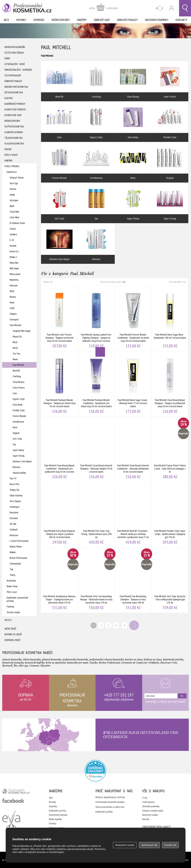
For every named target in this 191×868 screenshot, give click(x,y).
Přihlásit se (172, 8)
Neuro (15, 359)
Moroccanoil (15, 274)
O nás (145, 798)
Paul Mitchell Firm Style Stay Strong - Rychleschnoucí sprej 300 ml (96, 515)
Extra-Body (18, 405)
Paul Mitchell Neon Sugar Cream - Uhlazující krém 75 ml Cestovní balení (133, 384)
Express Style (19, 399)
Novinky (21, 20)
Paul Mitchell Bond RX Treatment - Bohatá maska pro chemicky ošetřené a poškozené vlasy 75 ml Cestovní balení (133, 515)
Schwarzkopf (15, 564)
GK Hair (13, 524)
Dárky (7, 58)
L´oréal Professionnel (19, 541)
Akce (6, 20)
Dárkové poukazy (127, 20)
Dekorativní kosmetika (16, 87)
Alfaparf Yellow (17, 178)
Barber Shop (12, 586)
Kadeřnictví (12, 172)
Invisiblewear (18, 422)
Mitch (15, 342)
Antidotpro (15, 507)
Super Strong (19, 456)
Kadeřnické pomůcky (15, 104)
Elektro (9, 98)
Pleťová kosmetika (14, 127)
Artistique (14, 200)
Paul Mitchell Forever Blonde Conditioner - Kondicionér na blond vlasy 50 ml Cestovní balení (133, 318)
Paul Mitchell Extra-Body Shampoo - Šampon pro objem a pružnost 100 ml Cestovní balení (59, 515)
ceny (124, 282)
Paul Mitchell (15, 325)
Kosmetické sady (13, 115)
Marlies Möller (16, 547)
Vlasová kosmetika (14, 144)
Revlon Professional (18, 558)
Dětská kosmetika (14, 92)
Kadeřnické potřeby (57, 811)
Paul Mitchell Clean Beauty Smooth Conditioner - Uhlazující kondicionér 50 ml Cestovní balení (133, 449)
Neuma (13, 297)
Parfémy (82, 20)
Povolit (170, 845)
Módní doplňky (61, 20)
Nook (12, 302)
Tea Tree (16, 354)
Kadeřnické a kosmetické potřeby (17, 599)
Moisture (16, 467)
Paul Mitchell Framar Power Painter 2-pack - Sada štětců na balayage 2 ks (170, 449)
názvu (108, 282)
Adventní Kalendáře (15, 47)
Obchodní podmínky (157, 20)
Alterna (13, 189)
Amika (12, 195)
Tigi (11, 569)
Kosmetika (11, 581)
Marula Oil (17, 337)
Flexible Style (19, 410)
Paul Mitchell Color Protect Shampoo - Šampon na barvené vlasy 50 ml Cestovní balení (59, 318)
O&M (12, 308)
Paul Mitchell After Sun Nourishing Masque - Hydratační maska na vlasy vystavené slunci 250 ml (96, 580)
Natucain (14, 285)
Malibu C (13, 257)
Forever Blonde (19, 416)
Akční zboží (10, 629)
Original (16, 433)
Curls (15, 393)
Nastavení (125, 845)
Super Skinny (18, 450)
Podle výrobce (12, 166)
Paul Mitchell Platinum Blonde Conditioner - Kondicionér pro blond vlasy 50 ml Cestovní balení (96, 384)
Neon (15, 427)
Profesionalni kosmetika (95, 771)
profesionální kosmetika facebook (13, 801)
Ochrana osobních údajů (153, 811)
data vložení (116, 282)
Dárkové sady (102, 20)
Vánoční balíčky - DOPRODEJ (18, 70)
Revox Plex (15, 484)
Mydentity (14, 280)
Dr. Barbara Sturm (17, 223)
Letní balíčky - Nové (15, 64)
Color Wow (14, 217)
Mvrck (15, 348)
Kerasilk (13, 246)
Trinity (12, 575)
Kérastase (14, 535)
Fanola (13, 229)
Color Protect (19, 388)
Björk (12, 206)
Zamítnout (149, 845)
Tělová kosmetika (14, 138)
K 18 (12, 240)
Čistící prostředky (14, 53)
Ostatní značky (13, 612)
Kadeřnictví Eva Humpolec (11, 820)
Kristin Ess (14, 251)
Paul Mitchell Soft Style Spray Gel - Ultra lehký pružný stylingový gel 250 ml (170, 580)
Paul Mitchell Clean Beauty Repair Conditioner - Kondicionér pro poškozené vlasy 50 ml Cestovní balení (59, 449)
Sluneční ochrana (14, 132)
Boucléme (14, 512)
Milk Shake (14, 268)
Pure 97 (13, 478)
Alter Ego (14, 183)
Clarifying (17, 376)
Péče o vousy (11, 155)
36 (185, 282)
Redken (13, 552)
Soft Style (17, 439)
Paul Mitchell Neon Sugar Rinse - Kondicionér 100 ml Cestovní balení (170, 318)
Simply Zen (15, 490)
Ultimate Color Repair (22, 461)
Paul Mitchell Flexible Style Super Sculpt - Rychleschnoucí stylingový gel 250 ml (170, 515)
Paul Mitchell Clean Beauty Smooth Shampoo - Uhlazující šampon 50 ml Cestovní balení (96, 449)
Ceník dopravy (148, 802)
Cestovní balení (13, 75)
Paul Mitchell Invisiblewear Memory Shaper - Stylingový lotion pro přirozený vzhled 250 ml (59, 580)
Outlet (8, 620)
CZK (160, 8)
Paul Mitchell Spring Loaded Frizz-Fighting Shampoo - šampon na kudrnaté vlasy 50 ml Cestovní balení (96, 318)
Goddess (13, 234)
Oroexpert (14, 320)
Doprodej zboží (12, 640)
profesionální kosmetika (21, 792)
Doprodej (39, 20)
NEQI (12, 291)
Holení (8, 149)
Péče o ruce (12, 592)
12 (182, 282)
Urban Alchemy (16, 495)
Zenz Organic (15, 501)
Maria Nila (14, 263)
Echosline (14, 518)
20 (179, 282)
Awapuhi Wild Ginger (22, 331)
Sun (14, 444)
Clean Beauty (19, 382)
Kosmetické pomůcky (15, 109)
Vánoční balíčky (19, 473)
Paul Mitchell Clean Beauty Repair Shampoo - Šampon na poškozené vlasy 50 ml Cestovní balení (170, 384)
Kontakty (181, 20)
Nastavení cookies (150, 815)
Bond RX (16, 371)
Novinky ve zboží (13, 634)
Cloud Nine (14, 212)
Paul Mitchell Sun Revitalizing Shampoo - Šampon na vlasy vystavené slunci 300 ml (133, 580)
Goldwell (14, 530)
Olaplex (13, 314)
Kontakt (146, 819)
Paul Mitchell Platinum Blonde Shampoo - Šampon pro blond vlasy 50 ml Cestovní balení (59, 384)
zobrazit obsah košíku (104, 8)
